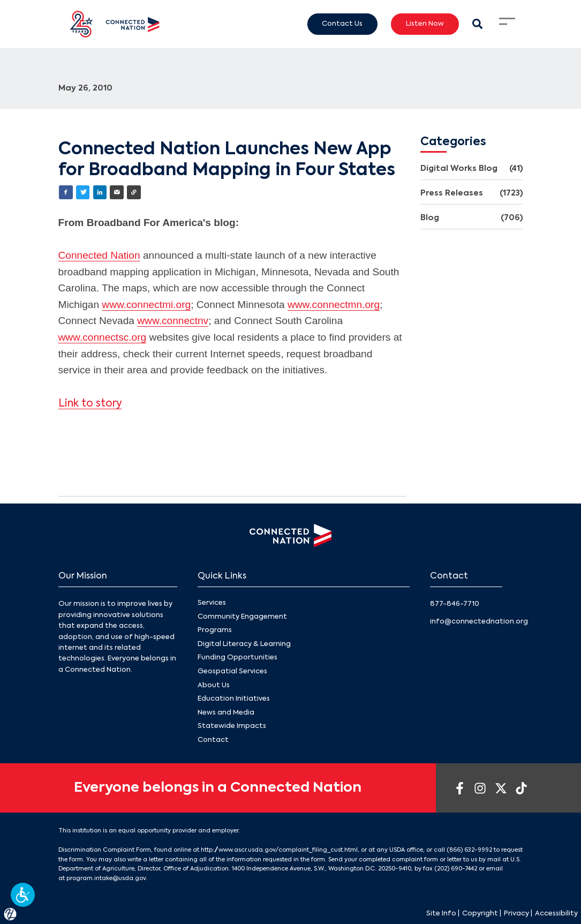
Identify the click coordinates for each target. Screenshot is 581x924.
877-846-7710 (455, 604)
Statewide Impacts (232, 726)
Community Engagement (242, 617)
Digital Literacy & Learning (244, 644)
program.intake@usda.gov (106, 878)
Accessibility (556, 914)
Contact (213, 740)
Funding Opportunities (237, 658)
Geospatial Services (232, 671)
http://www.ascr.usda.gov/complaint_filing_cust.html (279, 850)
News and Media (226, 713)
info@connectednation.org (479, 622)
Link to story (90, 404)
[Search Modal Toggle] (477, 24)
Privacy (516, 914)
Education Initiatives (234, 699)
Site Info (441, 914)
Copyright (480, 914)
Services (212, 603)
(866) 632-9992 (469, 850)
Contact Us (342, 24)
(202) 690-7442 (456, 869)
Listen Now (425, 24)
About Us (214, 685)
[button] (23, 895)
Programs (215, 630)
